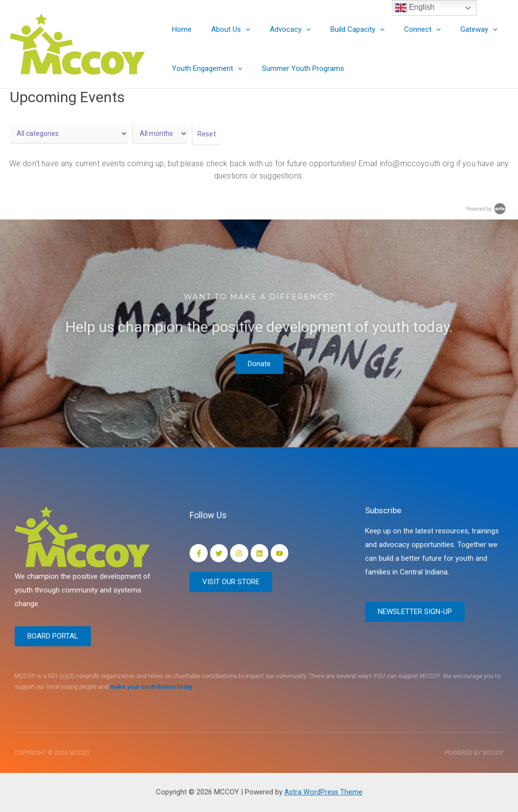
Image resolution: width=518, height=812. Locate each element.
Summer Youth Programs (296, 68)
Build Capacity (340, 29)
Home (179, 29)
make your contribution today (151, 687)
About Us (223, 29)
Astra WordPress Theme (323, 792)
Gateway (452, 29)
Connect (400, 29)
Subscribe (385, 509)
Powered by (487, 209)
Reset (207, 134)
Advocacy (278, 29)
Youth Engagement (205, 68)
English (415, 8)
